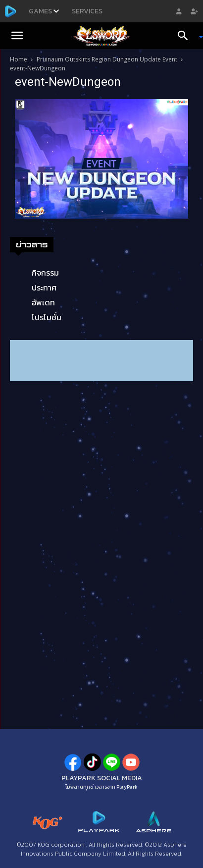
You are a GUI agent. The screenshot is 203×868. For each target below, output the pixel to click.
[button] (17, 36)
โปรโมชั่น (47, 317)
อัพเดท (43, 302)
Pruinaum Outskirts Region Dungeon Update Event (107, 59)
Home (19, 59)
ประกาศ (44, 288)
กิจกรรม (45, 273)
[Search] (186, 36)
